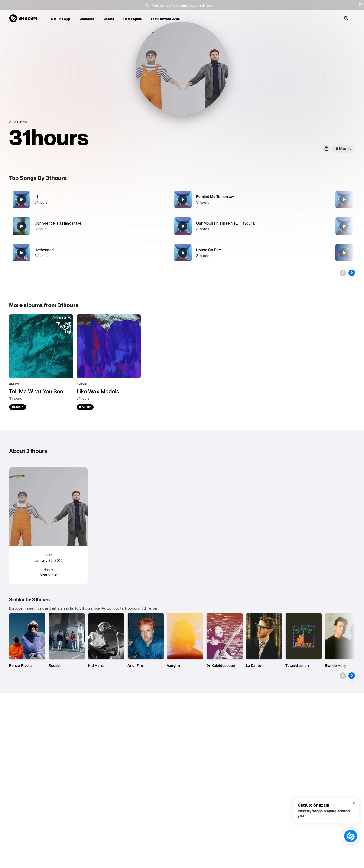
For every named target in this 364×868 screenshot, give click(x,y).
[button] (360, 5)
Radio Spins (133, 19)
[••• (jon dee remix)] (344, 253)
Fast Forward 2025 (165, 19)
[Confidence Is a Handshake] (87, 226)
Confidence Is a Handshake (58, 223)
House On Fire (209, 250)
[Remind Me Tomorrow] (248, 199)
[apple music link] (343, 149)
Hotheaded (44, 250)
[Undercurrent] (344, 199)
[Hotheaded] (87, 253)
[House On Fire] (248, 253)
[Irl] (87, 199)
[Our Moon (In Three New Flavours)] (248, 226)
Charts (109, 19)
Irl (36, 196)
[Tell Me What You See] (41, 362)
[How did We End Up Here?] (344, 226)
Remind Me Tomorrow (215, 196)
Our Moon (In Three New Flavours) (226, 223)
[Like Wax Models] (109, 362)
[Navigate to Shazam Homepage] (25, 19)
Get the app (61, 19)
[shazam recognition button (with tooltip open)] (351, 836)
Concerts (87, 19)
